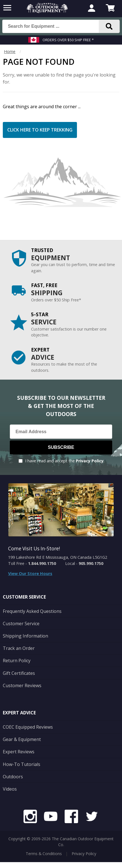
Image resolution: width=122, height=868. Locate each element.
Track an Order (19, 648)
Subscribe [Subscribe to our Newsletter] (61, 447)
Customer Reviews (22, 685)
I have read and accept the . (65, 461)
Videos (10, 789)
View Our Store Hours (30, 573)
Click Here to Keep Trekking (40, 130)
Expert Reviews (19, 752)
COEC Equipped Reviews (28, 727)
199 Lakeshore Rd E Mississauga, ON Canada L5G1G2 (58, 557)
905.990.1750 (91, 563)
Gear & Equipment (22, 739)
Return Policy (17, 661)
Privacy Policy (90, 461)
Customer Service (21, 624)
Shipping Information (25, 636)
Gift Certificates (19, 673)
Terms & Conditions (44, 854)
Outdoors (13, 777)
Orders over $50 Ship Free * (68, 40)
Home (10, 51)
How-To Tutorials (22, 764)
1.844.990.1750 (42, 563)
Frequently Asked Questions (32, 611)
